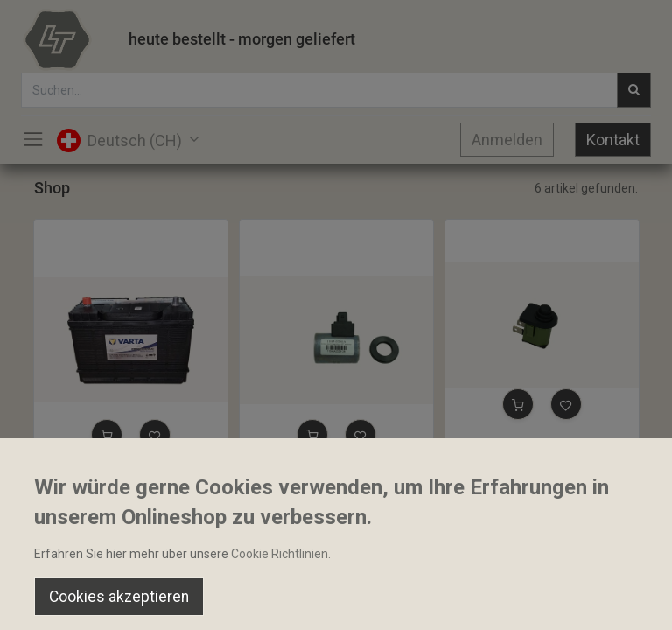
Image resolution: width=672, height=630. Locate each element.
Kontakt (613, 140)
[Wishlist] (476, 600)
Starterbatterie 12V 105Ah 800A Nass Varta (131, 476)
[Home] (58, 600)
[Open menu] (336, 605)
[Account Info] (615, 600)
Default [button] (508, 564)
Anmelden (507, 140)
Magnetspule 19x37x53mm (322, 476)
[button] (107, 435)
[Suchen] (196, 600)
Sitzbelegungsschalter (515, 445)
